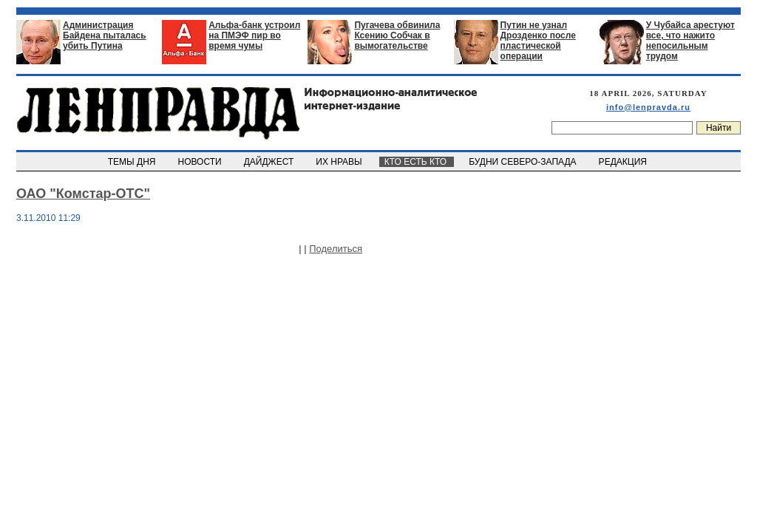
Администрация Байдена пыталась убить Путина (105, 35)
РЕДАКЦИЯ (624, 162)
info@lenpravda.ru (648, 107)
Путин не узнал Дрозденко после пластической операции (538, 41)
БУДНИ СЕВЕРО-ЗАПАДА (523, 162)
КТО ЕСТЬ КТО (417, 162)
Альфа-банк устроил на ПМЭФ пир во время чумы (254, 35)
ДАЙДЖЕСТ (270, 162)
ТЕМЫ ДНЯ (133, 162)
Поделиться (336, 249)
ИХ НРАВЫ (340, 162)
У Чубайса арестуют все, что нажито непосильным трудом (690, 41)
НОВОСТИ (201, 162)
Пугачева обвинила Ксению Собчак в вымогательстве (397, 35)
